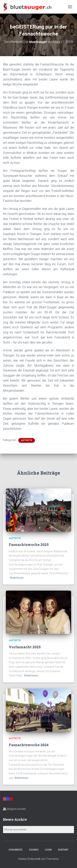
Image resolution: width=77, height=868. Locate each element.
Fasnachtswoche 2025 (29, 545)
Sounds (34, 850)
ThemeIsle (52, 859)
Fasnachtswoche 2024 (29, 745)
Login (48, 850)
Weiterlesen (17, 578)
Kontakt (63, 850)
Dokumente (16, 850)
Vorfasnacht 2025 (25, 647)
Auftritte (27, 440)
